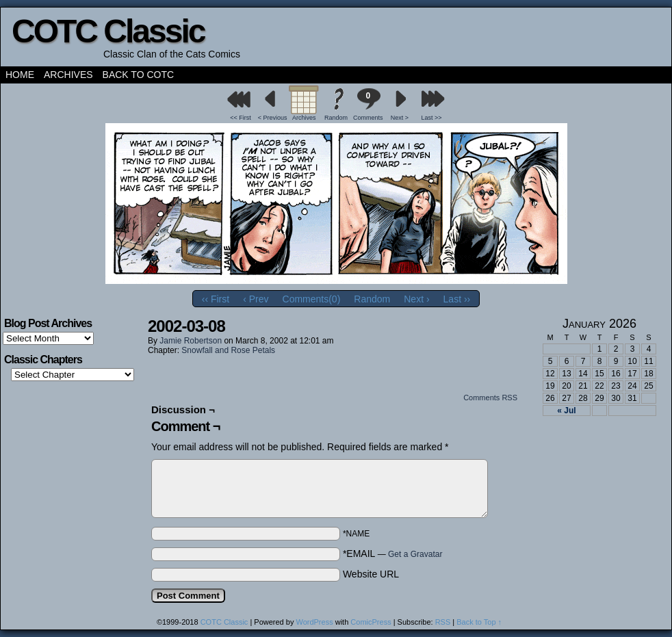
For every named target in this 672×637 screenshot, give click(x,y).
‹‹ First (216, 299)
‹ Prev (256, 299)
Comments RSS (490, 398)
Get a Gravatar (415, 554)
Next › (416, 299)
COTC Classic (108, 31)
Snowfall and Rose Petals (228, 350)
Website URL (371, 574)
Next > (400, 118)
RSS (443, 622)
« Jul (566, 411)
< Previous (273, 118)
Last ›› (457, 299)
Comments (368, 104)
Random (336, 118)
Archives (68, 75)
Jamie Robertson (191, 341)
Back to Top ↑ (479, 622)
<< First (241, 118)
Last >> (432, 118)
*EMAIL (393, 554)
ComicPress (371, 622)
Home (20, 75)
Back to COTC (139, 75)
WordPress (314, 622)
